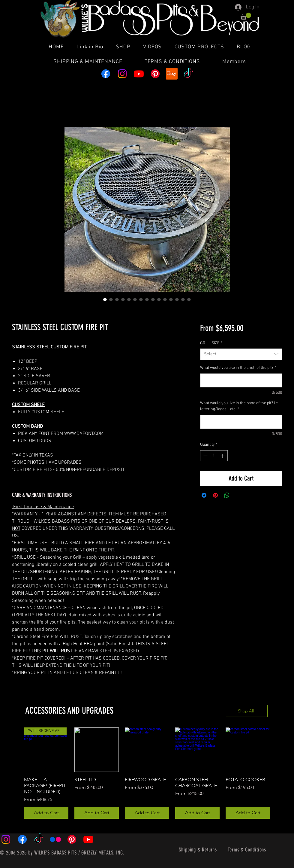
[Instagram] (122, 74)
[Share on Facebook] (204, 495)
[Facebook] (106, 74)
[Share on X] (238, 495)
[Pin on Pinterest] (215, 495)
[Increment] (223, 456)
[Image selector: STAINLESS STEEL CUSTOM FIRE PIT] (105, 299)
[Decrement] (205, 456)
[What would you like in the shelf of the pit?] (241, 380)
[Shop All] (246, 711)
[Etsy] (172, 74)
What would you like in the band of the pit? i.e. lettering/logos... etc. (239, 406)
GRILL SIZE (211, 343)
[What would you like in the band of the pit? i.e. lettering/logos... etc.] (241, 422)
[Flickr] (55, 839)
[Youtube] (139, 74)
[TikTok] (188, 74)
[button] (246, 16)
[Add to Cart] (46, 813)
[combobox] (241, 354)
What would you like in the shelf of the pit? (238, 368)
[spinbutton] (214, 456)
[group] (147, 773)
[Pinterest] (155, 74)
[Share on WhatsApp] (227, 495)
